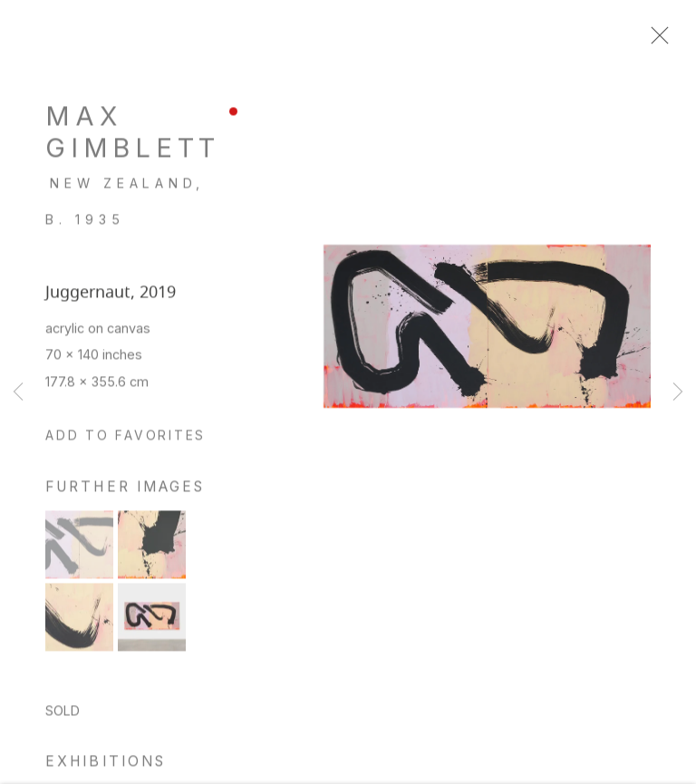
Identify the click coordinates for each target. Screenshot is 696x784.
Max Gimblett (133, 140)
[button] (126, 444)
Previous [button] (18, 392)
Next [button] (678, 392)
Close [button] (662, 41)
